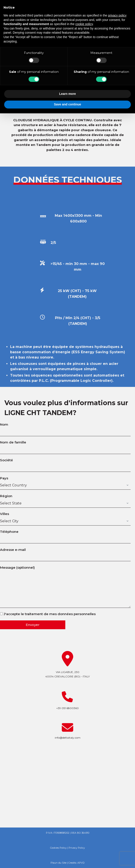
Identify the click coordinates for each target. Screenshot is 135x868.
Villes (65, 517)
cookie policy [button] (84, 24)
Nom (65, 428)
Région (65, 500)
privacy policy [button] (117, 15)
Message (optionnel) (65, 587)
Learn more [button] (67, 94)
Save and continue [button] (67, 104)
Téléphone (65, 535)
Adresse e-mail (65, 553)
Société (65, 464)
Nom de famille (65, 446)
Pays (65, 482)
